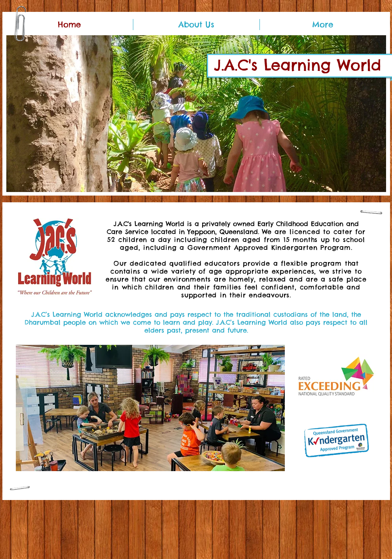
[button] (196, 114)
